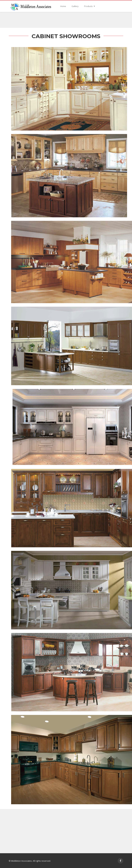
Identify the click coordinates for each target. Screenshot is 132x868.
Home (63, 6)
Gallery (75, 6)
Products (90, 6)
